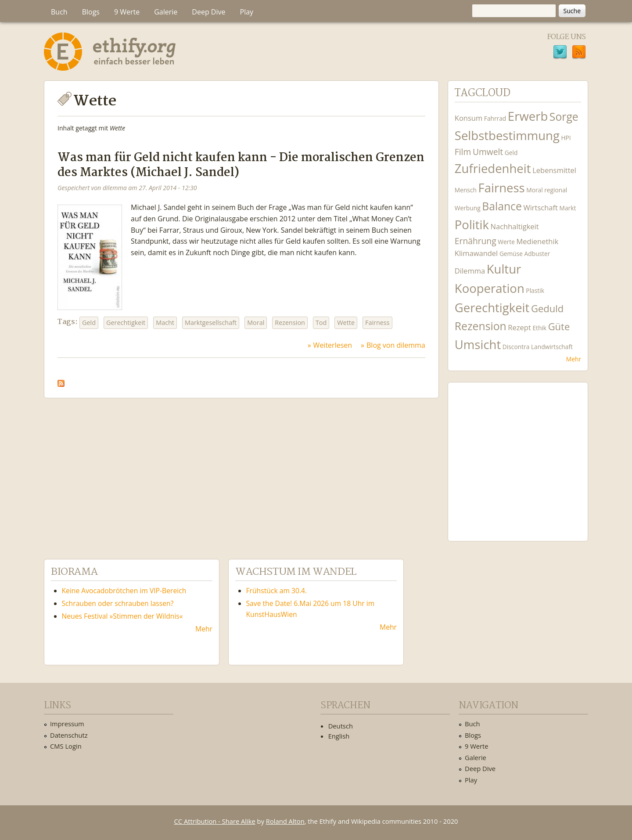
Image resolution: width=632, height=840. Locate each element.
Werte (506, 242)
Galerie (166, 12)
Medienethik (537, 241)
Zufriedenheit (493, 168)
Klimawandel (476, 253)
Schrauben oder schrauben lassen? (118, 603)
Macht (165, 323)
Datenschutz (69, 735)
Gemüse (511, 254)
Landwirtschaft (552, 347)
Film (463, 152)
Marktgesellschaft (211, 323)
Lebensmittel (554, 170)
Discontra (516, 347)
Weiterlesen (333, 345)
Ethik (539, 328)
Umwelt (488, 152)
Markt (568, 208)
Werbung (468, 208)
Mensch (466, 190)
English (339, 736)
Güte (559, 326)
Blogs (91, 12)
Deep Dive (208, 12)
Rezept (519, 327)
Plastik (535, 290)
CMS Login (66, 746)
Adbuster (537, 254)
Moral (256, 323)
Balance (502, 206)
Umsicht (478, 344)
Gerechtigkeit (126, 323)
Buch (59, 12)
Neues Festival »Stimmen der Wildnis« (122, 616)
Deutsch (341, 726)
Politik (472, 225)
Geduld (547, 308)
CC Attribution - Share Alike (215, 821)
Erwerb (528, 116)
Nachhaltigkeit (515, 226)
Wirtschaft (540, 207)
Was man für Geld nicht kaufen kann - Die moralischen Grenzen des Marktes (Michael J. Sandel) (241, 165)
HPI (566, 138)
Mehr (574, 359)
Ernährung (476, 241)
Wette (346, 323)
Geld (89, 323)
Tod (321, 323)
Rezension (290, 323)
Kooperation (490, 288)
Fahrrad (495, 118)
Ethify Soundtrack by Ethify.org (518, 455)
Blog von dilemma (396, 345)
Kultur (504, 269)
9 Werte (127, 12)
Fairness (377, 323)
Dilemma (470, 271)
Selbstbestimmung (507, 135)
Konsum (469, 118)
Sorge (564, 117)
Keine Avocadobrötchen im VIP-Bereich (124, 591)
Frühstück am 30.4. (277, 591)
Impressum (67, 724)
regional (556, 190)
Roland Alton (285, 821)
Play (247, 12)
